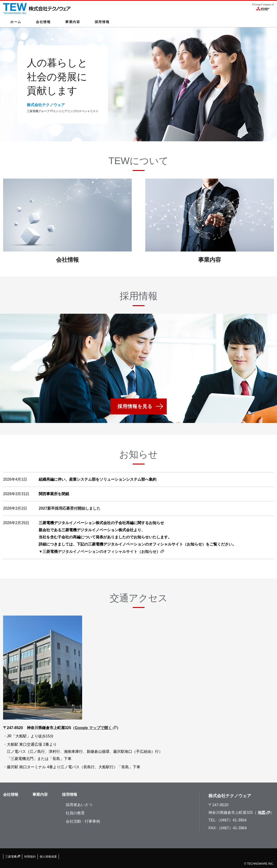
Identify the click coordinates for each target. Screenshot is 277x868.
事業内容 (73, 22)
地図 (264, 813)
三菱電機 (13, 857)
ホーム (16, 22)
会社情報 (43, 22)
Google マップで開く (96, 728)
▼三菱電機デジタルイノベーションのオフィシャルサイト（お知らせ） (101, 552)
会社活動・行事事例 (83, 821)
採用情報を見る (135, 406)
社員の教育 (75, 813)
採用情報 (102, 22)
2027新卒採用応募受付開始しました (70, 508)
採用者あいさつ (79, 805)
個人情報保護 (48, 857)
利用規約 (30, 857)
